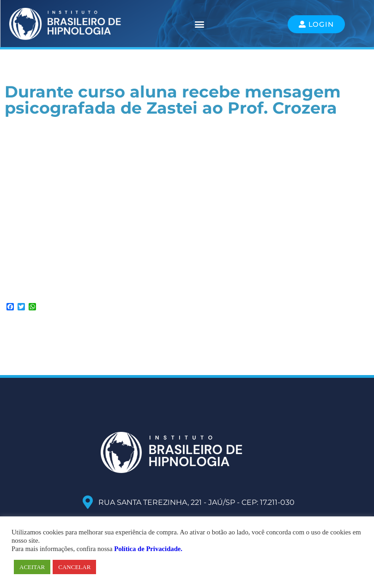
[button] (199, 24)
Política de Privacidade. (148, 549)
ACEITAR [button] (32, 567)
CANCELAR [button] (74, 567)
